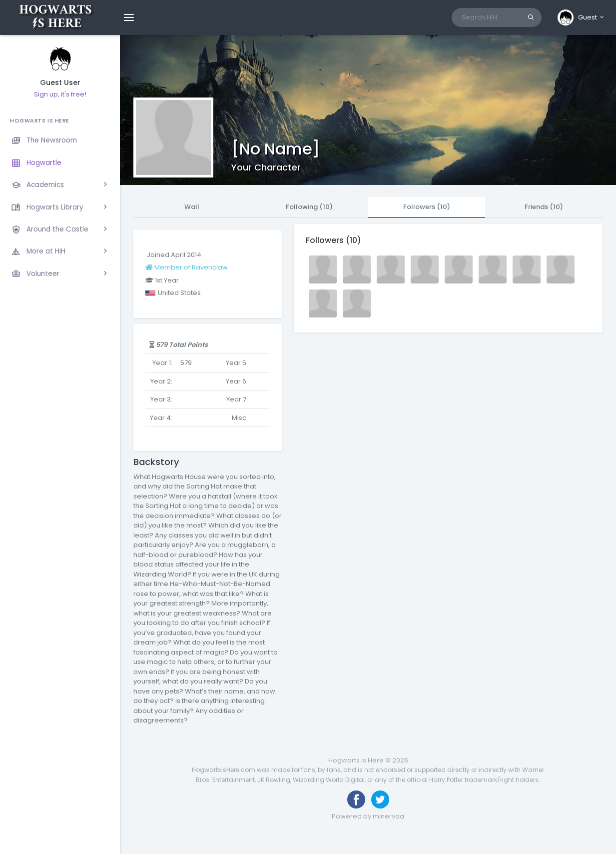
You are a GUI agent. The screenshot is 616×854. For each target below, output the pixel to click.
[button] (581, 17)
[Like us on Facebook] (356, 799)
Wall (192, 207)
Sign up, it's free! (60, 94)
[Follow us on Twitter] (380, 799)
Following (309, 207)
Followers (427, 207)
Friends (544, 207)
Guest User (60, 83)
